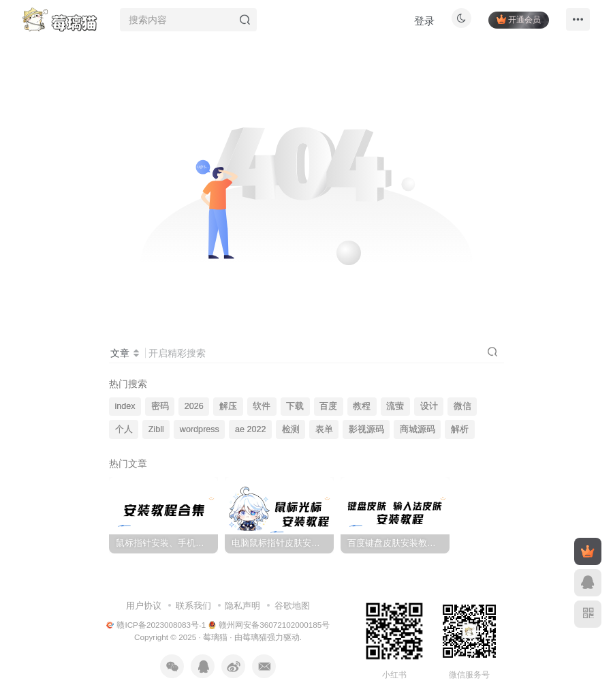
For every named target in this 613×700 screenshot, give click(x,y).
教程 (362, 406)
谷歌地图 (292, 606)
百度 (328, 406)
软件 (262, 406)
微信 (462, 406)
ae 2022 (251, 429)
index (125, 406)
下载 (295, 406)
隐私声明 (242, 606)
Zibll (156, 429)
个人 (124, 429)
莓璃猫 (215, 637)
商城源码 (418, 429)
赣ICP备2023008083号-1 (156, 625)
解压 (228, 406)
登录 (420, 24)
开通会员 (514, 22)
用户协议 (144, 606)
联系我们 (193, 606)
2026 (194, 406)
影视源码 (366, 429)
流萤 (395, 406)
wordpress (200, 429)
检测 (291, 429)
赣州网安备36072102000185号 (269, 625)
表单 (324, 429)
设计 (429, 406)
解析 (460, 429)
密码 (160, 406)
